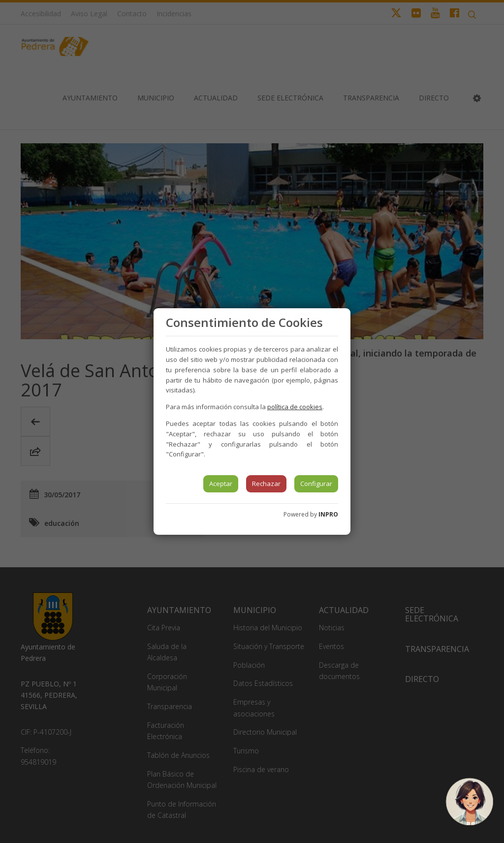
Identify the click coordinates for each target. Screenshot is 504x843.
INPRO (328, 514)
